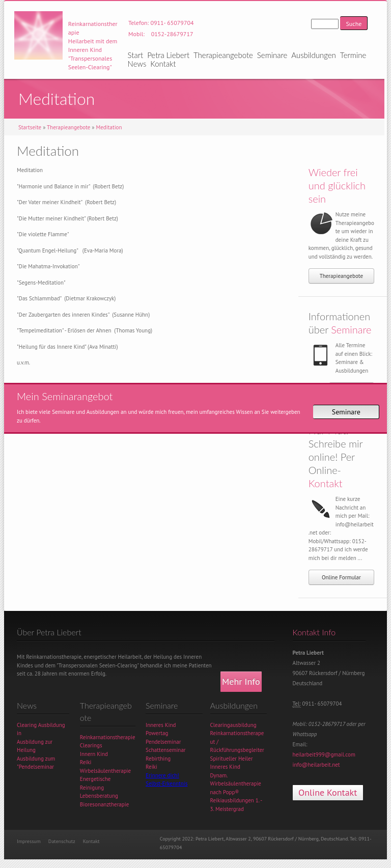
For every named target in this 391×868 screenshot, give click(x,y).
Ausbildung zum (36, 759)
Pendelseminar (163, 742)
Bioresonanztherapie (105, 804)
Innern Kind (94, 754)
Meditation (109, 127)
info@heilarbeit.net (316, 765)
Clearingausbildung (233, 725)
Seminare (272, 55)
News (137, 64)
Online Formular (341, 577)
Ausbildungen (314, 55)
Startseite (30, 127)
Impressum (29, 841)
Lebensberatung (99, 796)
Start (136, 55)
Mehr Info (241, 681)
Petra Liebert (168, 55)
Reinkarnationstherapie (108, 737)
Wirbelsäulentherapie (105, 771)
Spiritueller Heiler (232, 759)
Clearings (91, 745)
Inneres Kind (161, 725)
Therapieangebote (223, 55)
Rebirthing (158, 759)
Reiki (86, 762)
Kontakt (163, 64)
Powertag (157, 733)
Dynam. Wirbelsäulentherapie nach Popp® (236, 784)
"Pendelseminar (35, 767)
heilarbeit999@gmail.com (324, 754)
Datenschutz (62, 841)
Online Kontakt (328, 792)
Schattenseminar (166, 750)
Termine (353, 55)
